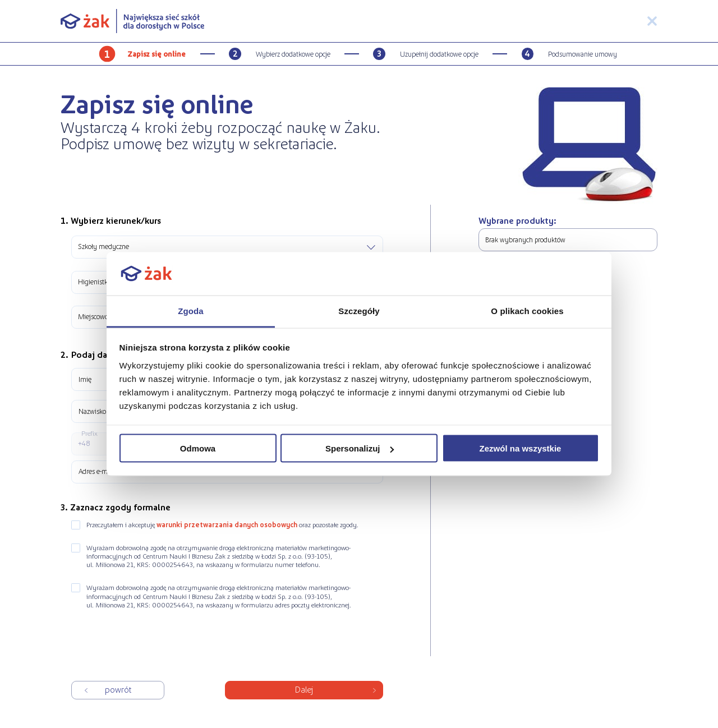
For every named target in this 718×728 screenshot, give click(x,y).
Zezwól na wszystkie (521, 448)
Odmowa (198, 448)
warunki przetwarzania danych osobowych (227, 524)
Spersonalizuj (360, 448)
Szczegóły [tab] (359, 310)
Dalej (304, 689)
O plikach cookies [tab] (527, 310)
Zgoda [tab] (191, 310)
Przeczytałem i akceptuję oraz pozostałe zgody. (222, 525)
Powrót (118, 689)
